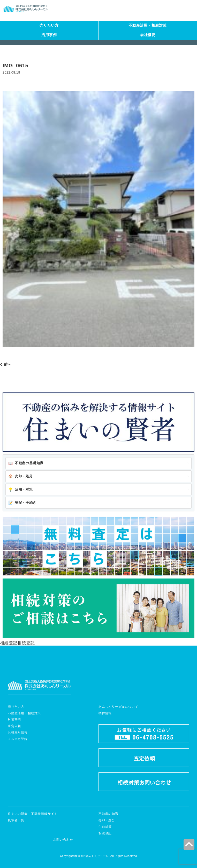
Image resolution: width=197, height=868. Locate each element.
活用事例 (49, 35)
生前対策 (105, 827)
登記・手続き (22, 503)
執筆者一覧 (16, 820)
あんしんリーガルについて (118, 707)
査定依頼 (14, 726)
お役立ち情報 (18, 733)
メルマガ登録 (18, 739)
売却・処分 (21, 476)
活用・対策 (21, 489)
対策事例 (14, 720)
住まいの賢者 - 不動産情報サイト (33, 814)
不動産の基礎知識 (26, 463)
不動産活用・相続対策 (148, 25)
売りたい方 (49, 25)
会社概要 (148, 35)
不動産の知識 (108, 814)
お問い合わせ (63, 840)
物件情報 (105, 713)
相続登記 (105, 833)
